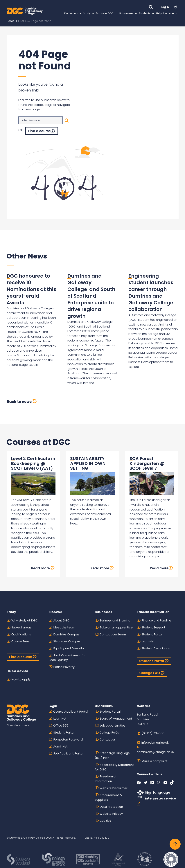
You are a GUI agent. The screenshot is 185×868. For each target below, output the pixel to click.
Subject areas (21, 627)
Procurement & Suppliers (108, 798)
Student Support (153, 627)
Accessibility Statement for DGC (114, 767)
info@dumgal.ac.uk (155, 743)
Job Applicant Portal (68, 753)
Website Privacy (111, 814)
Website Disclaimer (114, 788)
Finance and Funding (156, 620)
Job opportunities (112, 726)
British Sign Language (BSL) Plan (112, 755)
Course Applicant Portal (71, 712)
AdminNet (60, 746)
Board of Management (116, 719)
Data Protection (111, 807)
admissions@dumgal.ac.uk (156, 752)
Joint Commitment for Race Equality (67, 658)
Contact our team (113, 634)
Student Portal (152, 634)
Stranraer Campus (67, 641)
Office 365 (61, 726)
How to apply (21, 679)
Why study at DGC (25, 620)
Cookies (105, 821)
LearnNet (148, 641)
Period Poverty (64, 667)
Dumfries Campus (66, 634)
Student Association (156, 648)
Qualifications (21, 634)
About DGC (61, 620)
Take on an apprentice (116, 627)
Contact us (108, 739)
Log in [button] (165, 7)
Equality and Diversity (69, 648)
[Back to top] (175, 844)
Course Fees (20, 641)
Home (11, 26)
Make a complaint (155, 761)
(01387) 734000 (153, 733)
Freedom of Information (106, 779)
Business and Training (115, 620)
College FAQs (109, 733)
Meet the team (64, 627)
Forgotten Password (68, 739)
